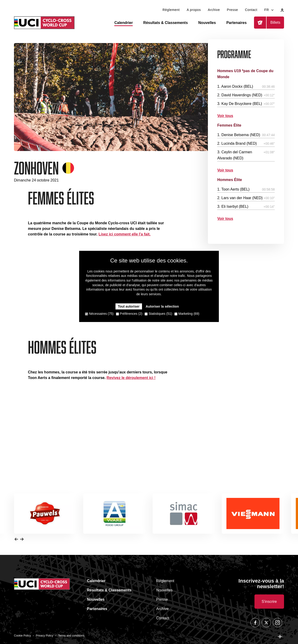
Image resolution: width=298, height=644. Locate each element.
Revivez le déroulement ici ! (131, 378)
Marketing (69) (187, 314)
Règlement (171, 10)
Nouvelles (207, 23)
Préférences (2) (129, 314)
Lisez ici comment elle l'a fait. (124, 234)
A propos (194, 10)
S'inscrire (269, 602)
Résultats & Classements (165, 23)
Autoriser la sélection (162, 306)
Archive (214, 10)
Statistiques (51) (158, 314)
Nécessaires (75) (99, 314)
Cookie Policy (22, 636)
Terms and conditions (71, 636)
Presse (232, 10)
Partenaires (236, 23)
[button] (16, 539)
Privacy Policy (45, 636)
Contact (251, 10)
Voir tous (225, 116)
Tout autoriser (129, 306)
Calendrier (124, 23)
